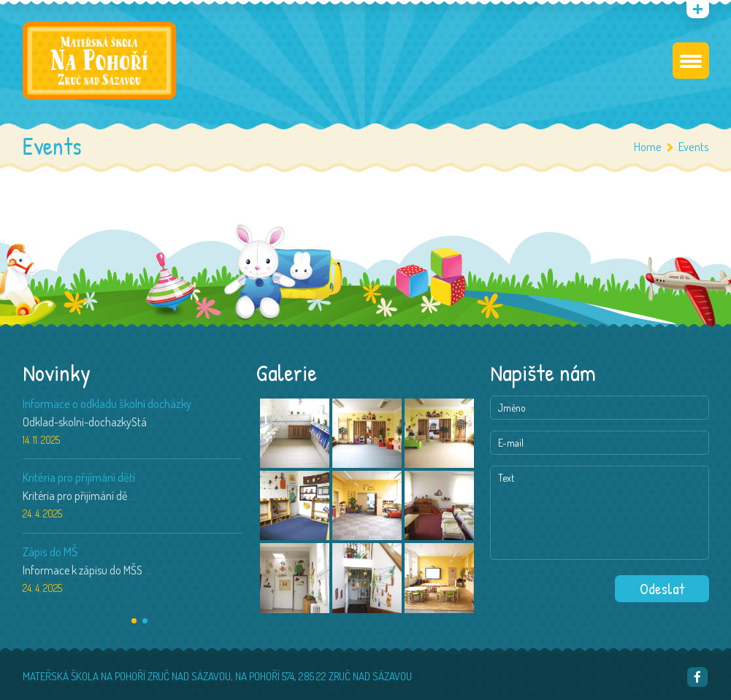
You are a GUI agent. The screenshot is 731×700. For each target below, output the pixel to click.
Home (648, 146)
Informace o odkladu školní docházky (107, 403)
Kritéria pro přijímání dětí (79, 477)
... (152, 422)
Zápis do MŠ (50, 551)
